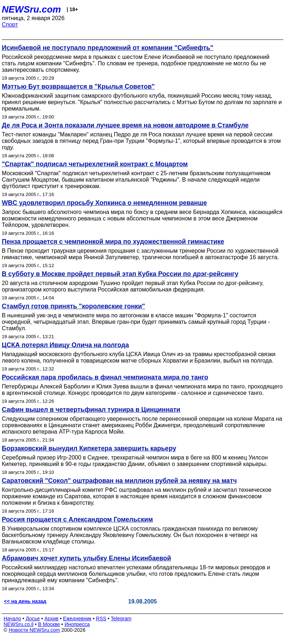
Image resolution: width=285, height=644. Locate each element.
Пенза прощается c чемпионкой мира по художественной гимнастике (113, 242)
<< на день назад (25, 601)
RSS (101, 619)
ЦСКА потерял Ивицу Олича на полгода (65, 345)
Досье (33, 619)
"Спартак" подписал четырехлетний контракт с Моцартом (95, 164)
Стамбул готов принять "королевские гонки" (73, 306)
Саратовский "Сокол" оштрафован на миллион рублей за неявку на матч (119, 481)
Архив (52, 619)
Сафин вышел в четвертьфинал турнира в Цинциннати (91, 410)
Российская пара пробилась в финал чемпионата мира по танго (105, 377)
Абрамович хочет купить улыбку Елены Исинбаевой (87, 558)
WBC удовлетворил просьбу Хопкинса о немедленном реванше (104, 203)
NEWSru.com (31, 9)
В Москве (49, 624)
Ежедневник (77, 619)
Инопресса (77, 624)
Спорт (10, 25)
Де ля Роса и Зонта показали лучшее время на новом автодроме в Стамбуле (125, 125)
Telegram (121, 619)
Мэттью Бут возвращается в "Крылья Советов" (78, 87)
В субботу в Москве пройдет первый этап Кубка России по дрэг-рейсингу (120, 274)
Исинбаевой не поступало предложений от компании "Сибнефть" (108, 48)
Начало (12, 619)
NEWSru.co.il (18, 624)
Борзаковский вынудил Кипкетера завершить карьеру (89, 448)
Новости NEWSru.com (34, 630)
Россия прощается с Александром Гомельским (77, 519)
